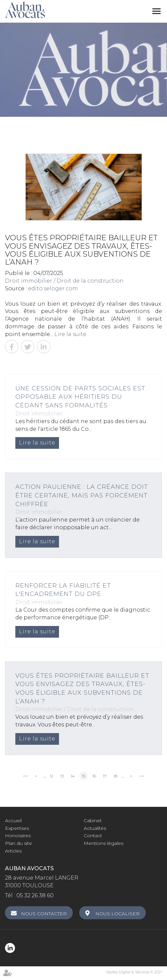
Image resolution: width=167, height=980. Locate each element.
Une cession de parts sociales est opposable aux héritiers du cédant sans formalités (80, 397)
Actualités (95, 828)
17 (105, 776)
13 (62, 776)
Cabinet (93, 821)
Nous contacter (44, 914)
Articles (13, 851)
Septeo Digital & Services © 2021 (134, 972)
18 (115, 776)
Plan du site (18, 843)
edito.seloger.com (53, 288)
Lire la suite (70, 334)
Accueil (13, 821)
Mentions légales (103, 843)
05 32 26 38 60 (35, 895)
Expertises (17, 828)
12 (51, 776)
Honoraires (18, 836)
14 (73, 776)
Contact (93, 836)
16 (94, 776)
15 (84, 776)
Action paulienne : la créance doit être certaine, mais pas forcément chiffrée (82, 495)
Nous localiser (117, 914)
